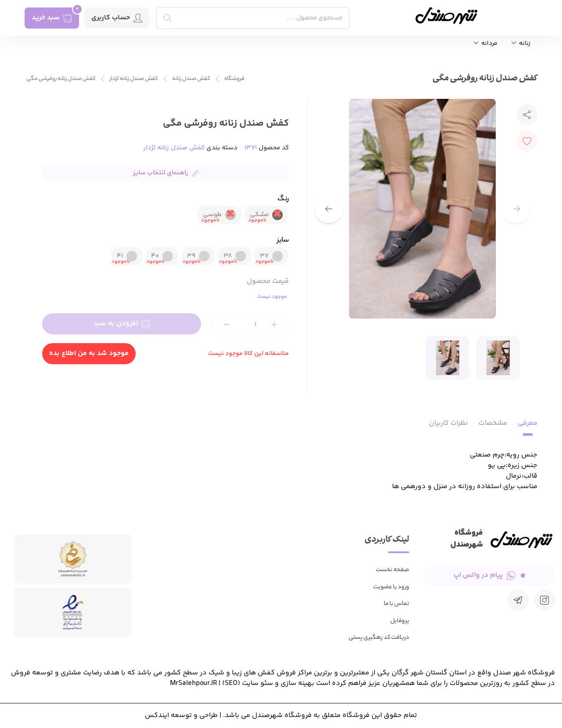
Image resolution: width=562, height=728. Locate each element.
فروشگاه (234, 79)
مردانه (486, 44)
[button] (329, 209)
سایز (283, 241)
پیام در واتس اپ (489, 575)
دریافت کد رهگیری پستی (379, 638)
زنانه (521, 44)
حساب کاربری (117, 18)
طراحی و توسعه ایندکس (181, 715)
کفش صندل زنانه (191, 79)
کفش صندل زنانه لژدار (134, 79)
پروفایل (400, 621)
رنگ (283, 199)
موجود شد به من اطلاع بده (89, 353)
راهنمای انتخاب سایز (166, 173)
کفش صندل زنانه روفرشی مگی (61, 79)
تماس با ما (396, 604)
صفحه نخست (393, 570)
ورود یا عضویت (391, 587)
